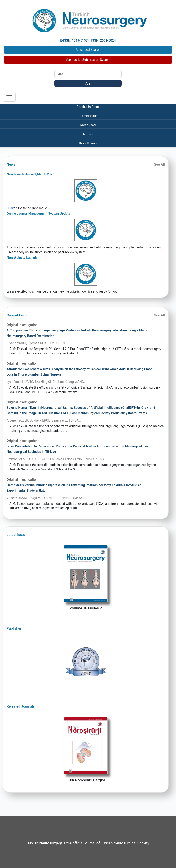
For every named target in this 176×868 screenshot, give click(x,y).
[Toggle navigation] (9, 97)
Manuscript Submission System (88, 60)
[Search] (88, 74)
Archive (88, 134)
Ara (88, 83)
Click (10, 208)
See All (159, 164)
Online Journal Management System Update (38, 214)
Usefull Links (88, 143)
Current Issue (88, 116)
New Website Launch (22, 258)
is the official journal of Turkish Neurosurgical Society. (88, 843)
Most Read (88, 125)
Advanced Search (88, 50)
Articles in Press (88, 107)
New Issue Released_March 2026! (31, 174)
